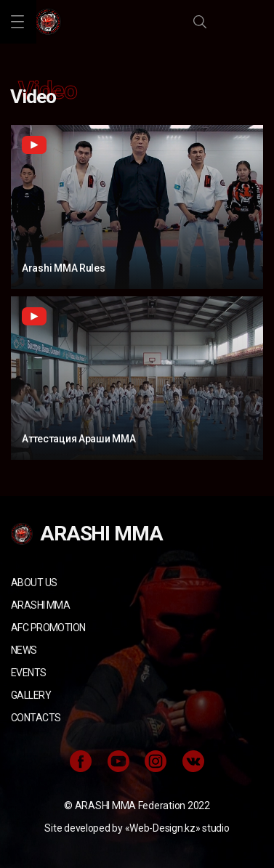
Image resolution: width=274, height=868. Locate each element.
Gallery (31, 695)
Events (29, 673)
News (24, 650)
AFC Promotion (48, 628)
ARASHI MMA (40, 605)
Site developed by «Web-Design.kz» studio (137, 828)
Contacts (36, 718)
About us (34, 583)
